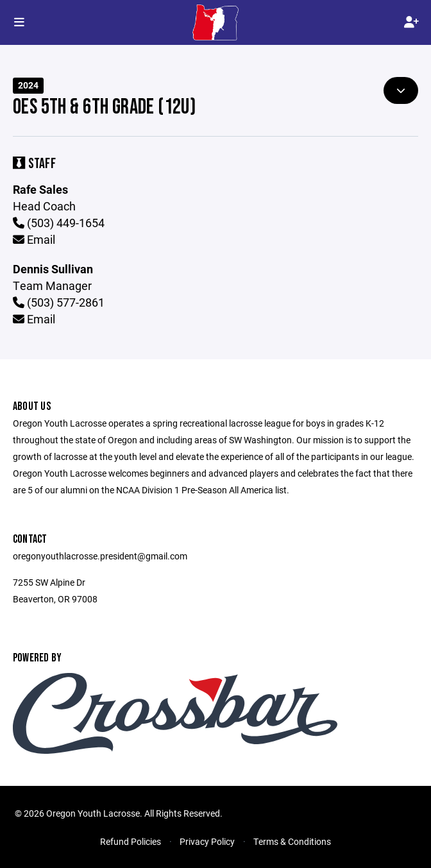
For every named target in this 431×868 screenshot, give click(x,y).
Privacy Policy (207, 841)
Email (34, 239)
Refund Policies (131, 841)
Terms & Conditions (292, 841)
